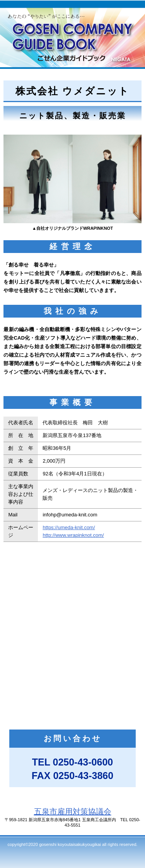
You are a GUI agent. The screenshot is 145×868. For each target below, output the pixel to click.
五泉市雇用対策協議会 (73, 812)
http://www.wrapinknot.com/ (73, 535)
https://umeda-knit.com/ (69, 527)
